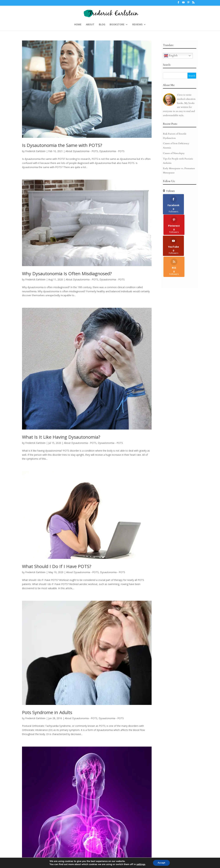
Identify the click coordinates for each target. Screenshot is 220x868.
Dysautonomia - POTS (112, 151)
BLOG (102, 25)
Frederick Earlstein (35, 151)
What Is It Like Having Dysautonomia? (61, 437)
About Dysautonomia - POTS (82, 151)
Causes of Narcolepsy (174, 153)
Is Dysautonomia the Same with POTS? (62, 145)
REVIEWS (137, 25)
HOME (78, 25)
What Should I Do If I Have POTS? (57, 566)
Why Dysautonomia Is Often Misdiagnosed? (67, 273)
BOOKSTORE (117, 25)
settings (140, 864)
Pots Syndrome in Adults (47, 712)
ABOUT (90, 25)
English (171, 56)
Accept (161, 863)
